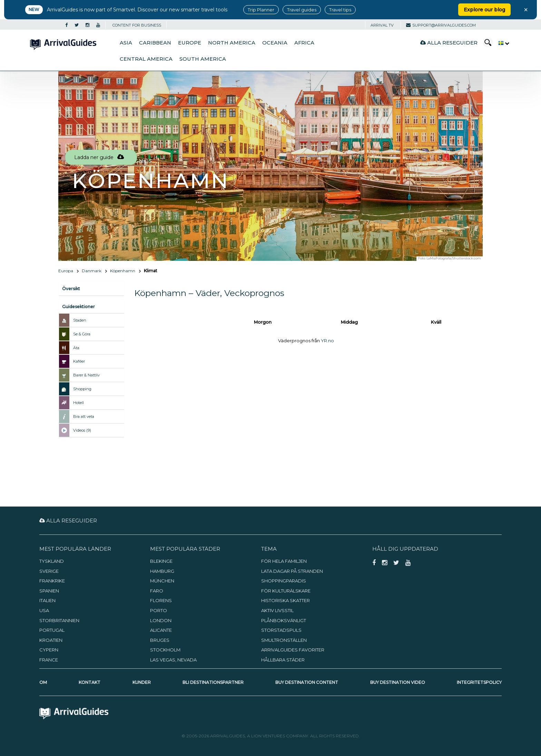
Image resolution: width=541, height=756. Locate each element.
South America (203, 59)
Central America (146, 59)
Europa (66, 271)
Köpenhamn (123, 271)
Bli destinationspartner (213, 682)
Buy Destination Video (398, 682)
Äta (76, 348)
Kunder (142, 682)
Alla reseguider (449, 43)
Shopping (82, 389)
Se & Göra (82, 334)
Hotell (78, 403)
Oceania (275, 43)
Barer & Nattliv (86, 375)
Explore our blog (484, 10)
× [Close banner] (526, 10)
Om (43, 682)
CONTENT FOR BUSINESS (137, 25)
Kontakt (90, 682)
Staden (80, 320)
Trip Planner (261, 10)
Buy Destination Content (307, 682)
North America (232, 43)
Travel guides (302, 10)
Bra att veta (84, 416)
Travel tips (340, 10)
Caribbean (155, 43)
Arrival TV (382, 25)
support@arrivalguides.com (441, 25)
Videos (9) (82, 430)
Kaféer (79, 361)
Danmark (92, 271)
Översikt (71, 289)
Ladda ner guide (99, 157)
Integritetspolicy (479, 682)
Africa (304, 43)
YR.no (327, 341)
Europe (190, 43)
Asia (126, 43)
